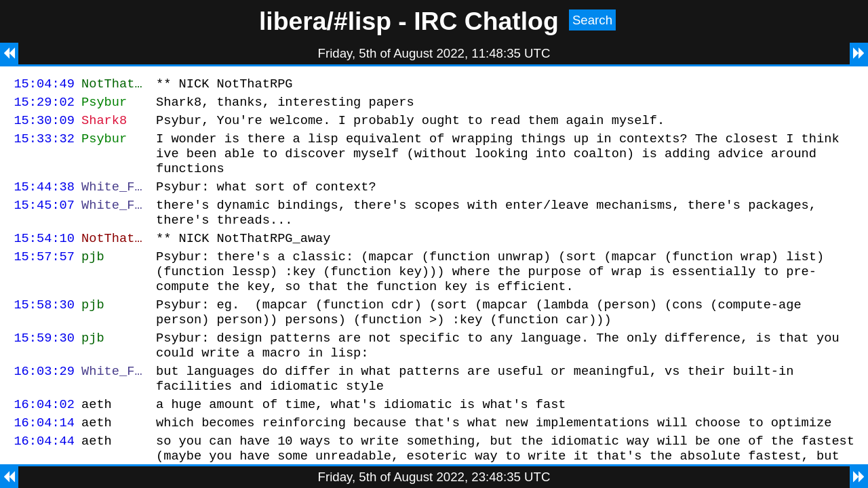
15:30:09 (44, 126)
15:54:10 (44, 258)
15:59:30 (44, 370)
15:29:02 (44, 105)
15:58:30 (44, 332)
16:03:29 (44, 407)
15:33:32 (44, 146)
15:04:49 (44, 85)
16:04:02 (44, 444)
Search (592, 20)
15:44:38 (44, 200)
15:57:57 (44, 278)
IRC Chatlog (486, 21)
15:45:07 (44, 221)
